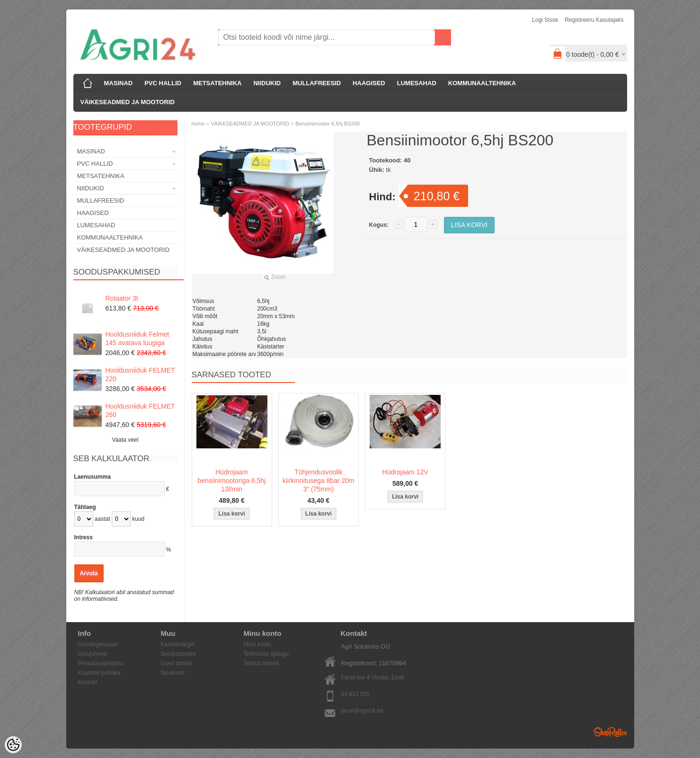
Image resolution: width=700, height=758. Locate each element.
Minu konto (258, 644)
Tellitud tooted (261, 663)
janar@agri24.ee (362, 711)
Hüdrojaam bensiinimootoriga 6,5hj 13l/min (232, 481)
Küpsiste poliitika (99, 673)
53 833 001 (355, 694)
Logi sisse (545, 20)
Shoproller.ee (611, 732)
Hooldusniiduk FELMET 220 (140, 375)
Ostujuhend (93, 654)
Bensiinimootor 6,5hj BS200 (328, 124)
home (198, 124)
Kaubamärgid (178, 644)
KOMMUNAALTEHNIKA (482, 83)
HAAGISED (369, 83)
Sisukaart (173, 673)
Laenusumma (93, 477)
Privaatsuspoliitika (101, 663)
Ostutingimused (98, 644)
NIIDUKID (267, 83)
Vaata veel (125, 440)
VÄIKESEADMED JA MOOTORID (128, 102)
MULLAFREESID (317, 83)
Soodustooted (178, 654)
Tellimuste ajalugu (266, 654)
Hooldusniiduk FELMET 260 (140, 410)
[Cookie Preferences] (13, 745)
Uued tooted (176, 663)
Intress (84, 537)
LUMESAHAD (417, 83)
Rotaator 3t (122, 298)
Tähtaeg (85, 507)
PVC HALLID (163, 83)
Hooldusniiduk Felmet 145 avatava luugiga (137, 339)
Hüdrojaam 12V (405, 472)
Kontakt (88, 682)
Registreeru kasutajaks (594, 20)
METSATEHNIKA (217, 83)
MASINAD (119, 83)
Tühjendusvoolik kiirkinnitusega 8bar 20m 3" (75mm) (319, 481)
